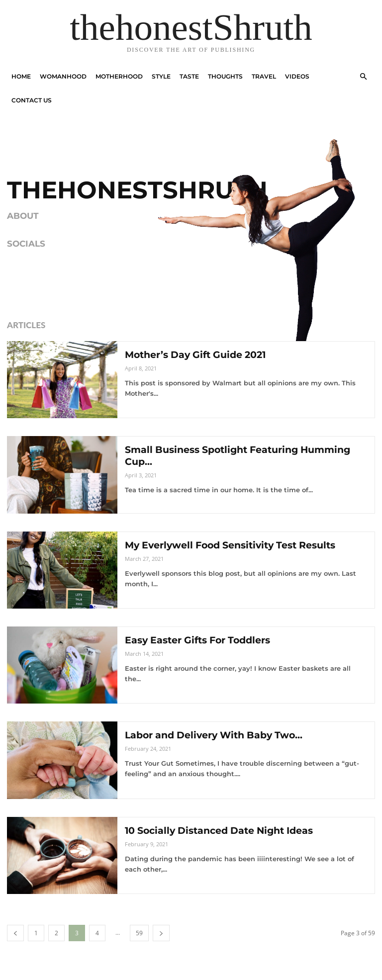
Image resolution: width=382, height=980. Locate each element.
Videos (297, 76)
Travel (264, 76)
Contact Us (32, 100)
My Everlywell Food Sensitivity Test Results (239, 545)
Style (161, 76)
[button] (363, 77)
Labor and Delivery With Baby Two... (220, 735)
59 (139, 933)
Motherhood (119, 76)
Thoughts (225, 76)
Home (21, 76)
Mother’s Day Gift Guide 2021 (201, 355)
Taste (189, 76)
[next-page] (161, 933)
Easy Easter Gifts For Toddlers (203, 640)
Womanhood (63, 76)
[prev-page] (15, 933)
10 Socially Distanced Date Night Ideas (226, 830)
